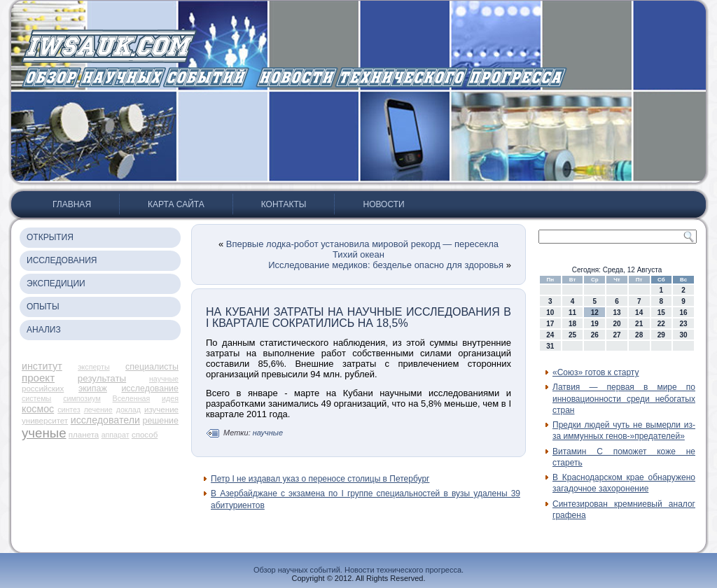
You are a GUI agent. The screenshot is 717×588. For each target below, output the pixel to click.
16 (684, 313)
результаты (102, 378)
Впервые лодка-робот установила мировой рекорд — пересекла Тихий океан (362, 249)
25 (572, 335)
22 (661, 324)
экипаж (93, 388)
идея (170, 398)
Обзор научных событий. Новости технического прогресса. (358, 570)
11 (572, 313)
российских (43, 388)
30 (684, 335)
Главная (72, 204)
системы (36, 398)
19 (595, 324)
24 (550, 335)
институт (42, 366)
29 (661, 335)
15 (661, 313)
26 (595, 335)
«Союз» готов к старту (596, 372)
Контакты (284, 204)
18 (572, 324)
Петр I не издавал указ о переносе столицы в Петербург (320, 479)
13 (617, 313)
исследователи (105, 420)
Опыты (43, 307)
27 (617, 335)
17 (550, 324)
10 (550, 313)
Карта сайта (176, 204)
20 (617, 324)
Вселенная (132, 398)
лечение (98, 409)
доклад (128, 409)
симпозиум (82, 398)
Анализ (44, 330)
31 (550, 346)
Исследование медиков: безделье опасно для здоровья (386, 265)
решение (161, 421)
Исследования (62, 260)
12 (595, 313)
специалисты (152, 367)
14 (639, 313)
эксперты (93, 367)
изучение (161, 409)
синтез (69, 409)
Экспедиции (56, 283)
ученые (44, 433)
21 (639, 324)
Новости (383, 204)
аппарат (116, 435)
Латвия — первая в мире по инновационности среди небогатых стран (624, 399)
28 (639, 335)
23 (684, 324)
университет (45, 421)
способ (145, 435)
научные (164, 379)
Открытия (50, 237)
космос (38, 409)
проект (38, 378)
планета (84, 435)
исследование (150, 388)
